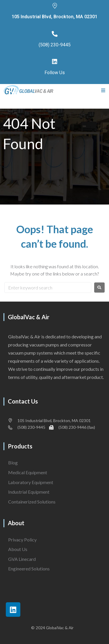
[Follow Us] (55, 62)
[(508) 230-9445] (55, 34)
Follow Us (55, 73)
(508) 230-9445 (55, 45)
